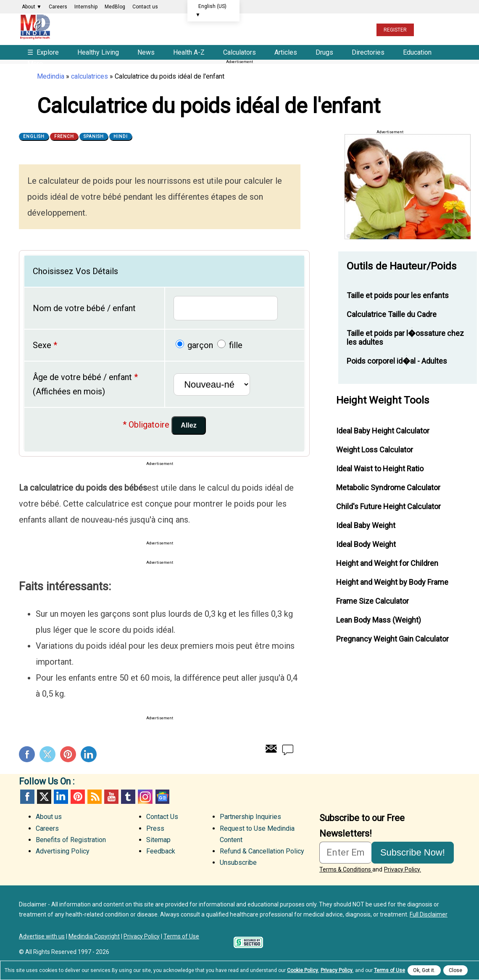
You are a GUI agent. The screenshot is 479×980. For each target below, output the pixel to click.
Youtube (111, 797)
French (64, 136)
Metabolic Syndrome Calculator (388, 487)
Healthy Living (98, 52)
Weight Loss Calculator (375, 450)
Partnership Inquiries (250, 817)
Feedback (161, 851)
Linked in (61, 797)
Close (455, 970)
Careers (58, 7)
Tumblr (128, 797)
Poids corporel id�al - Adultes (397, 361)
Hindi (121, 136)
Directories (368, 52)
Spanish (94, 136)
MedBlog (115, 7)
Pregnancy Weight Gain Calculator (392, 639)
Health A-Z (189, 52)
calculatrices (89, 76)
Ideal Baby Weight (366, 525)
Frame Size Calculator (372, 601)
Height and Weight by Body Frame (392, 582)
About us (49, 817)
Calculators (239, 52)
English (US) (211, 11)
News (146, 52)
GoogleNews (162, 797)
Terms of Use (181, 936)
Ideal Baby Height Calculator (383, 431)
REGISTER (395, 30)
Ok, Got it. (424, 970)
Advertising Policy (63, 851)
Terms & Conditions (346, 869)
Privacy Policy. (403, 869)
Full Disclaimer (429, 914)
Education (417, 52)
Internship (86, 7)
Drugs (324, 52)
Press (155, 828)
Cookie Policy (303, 970)
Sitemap (158, 840)
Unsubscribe (238, 862)
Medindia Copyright (94, 936)
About (32, 7)
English (34, 136)
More (35, 64)
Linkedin (89, 754)
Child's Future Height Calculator (388, 506)
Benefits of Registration (71, 840)
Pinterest (68, 754)
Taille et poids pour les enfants (398, 295)
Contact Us (162, 817)
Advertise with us (42, 936)
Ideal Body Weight (366, 544)
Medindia (51, 76)
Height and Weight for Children (387, 563)
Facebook (27, 754)
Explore (44, 52)
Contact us (145, 7)
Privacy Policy (142, 936)
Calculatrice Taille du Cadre (392, 314)
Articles (286, 52)
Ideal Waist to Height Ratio (380, 469)
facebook (27, 797)
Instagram (145, 797)
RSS (95, 797)
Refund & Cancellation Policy (262, 851)
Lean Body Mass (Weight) (379, 620)
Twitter (47, 754)
